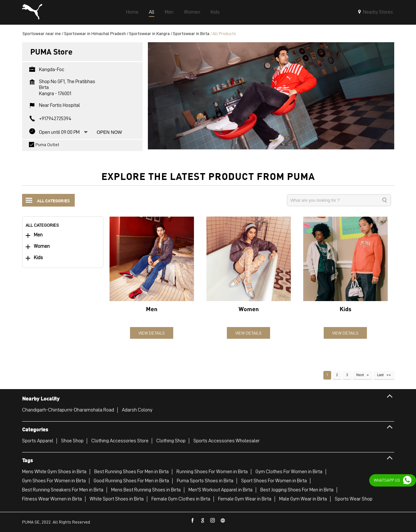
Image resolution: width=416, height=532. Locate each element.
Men (38, 235)
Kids (38, 258)
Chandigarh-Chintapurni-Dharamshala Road (68, 410)
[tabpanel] (271, 96)
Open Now (110, 132)
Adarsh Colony (137, 410)
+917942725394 (55, 119)
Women (42, 246)
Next (360, 375)
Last (380, 375)
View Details (152, 333)
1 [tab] (271, 141)
